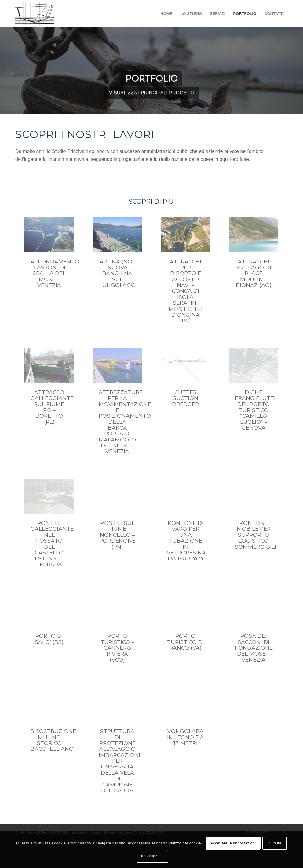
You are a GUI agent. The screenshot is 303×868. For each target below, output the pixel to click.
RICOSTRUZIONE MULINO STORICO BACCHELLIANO (53, 740)
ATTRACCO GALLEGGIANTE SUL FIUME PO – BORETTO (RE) (52, 407)
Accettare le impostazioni (233, 843)
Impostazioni (153, 856)
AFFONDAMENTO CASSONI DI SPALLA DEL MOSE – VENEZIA (55, 273)
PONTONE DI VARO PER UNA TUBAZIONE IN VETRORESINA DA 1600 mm (186, 541)
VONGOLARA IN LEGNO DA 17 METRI (185, 737)
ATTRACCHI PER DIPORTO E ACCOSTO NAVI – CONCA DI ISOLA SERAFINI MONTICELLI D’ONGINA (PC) (186, 291)
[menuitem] (166, 14)
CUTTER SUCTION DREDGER (185, 398)
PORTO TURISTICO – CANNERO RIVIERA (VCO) (117, 648)
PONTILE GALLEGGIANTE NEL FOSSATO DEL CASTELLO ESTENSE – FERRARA (52, 544)
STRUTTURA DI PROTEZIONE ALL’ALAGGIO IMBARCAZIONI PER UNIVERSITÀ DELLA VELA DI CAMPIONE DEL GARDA (119, 761)
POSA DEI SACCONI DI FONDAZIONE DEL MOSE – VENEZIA (254, 648)
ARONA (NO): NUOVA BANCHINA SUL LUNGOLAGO (117, 273)
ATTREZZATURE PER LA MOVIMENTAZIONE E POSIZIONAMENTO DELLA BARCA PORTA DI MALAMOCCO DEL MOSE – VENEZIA (125, 422)
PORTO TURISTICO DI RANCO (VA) (186, 642)
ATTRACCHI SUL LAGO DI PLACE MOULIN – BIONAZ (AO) (254, 273)
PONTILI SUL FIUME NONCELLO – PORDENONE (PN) (117, 535)
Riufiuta (275, 843)
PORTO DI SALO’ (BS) (49, 639)
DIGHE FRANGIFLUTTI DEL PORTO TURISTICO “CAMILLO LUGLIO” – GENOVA (255, 410)
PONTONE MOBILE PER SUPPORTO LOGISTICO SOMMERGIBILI (256, 535)
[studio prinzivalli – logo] (35, 14)
